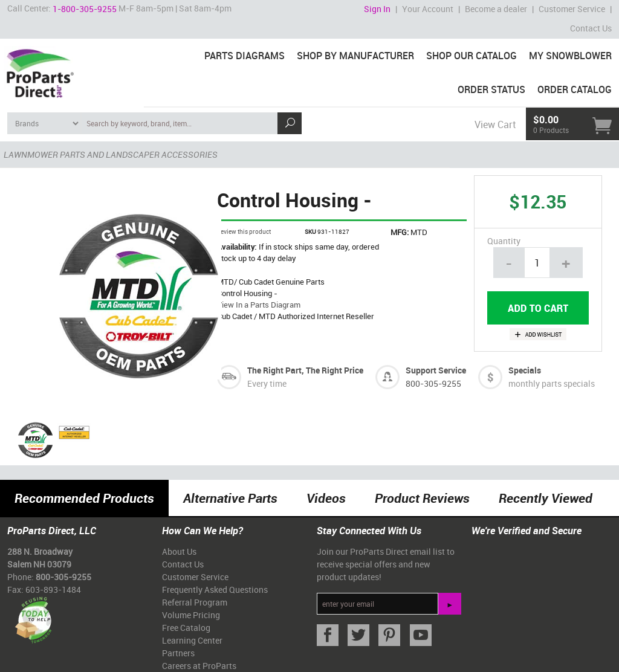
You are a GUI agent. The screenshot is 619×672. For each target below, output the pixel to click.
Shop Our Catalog (472, 56)
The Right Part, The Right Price (305, 370)
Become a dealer (496, 9)
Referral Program (195, 602)
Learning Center (192, 640)
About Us (179, 551)
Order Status (491, 89)
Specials (525, 370)
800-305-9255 (433, 383)
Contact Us (591, 28)
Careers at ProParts (199, 666)
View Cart (495, 124)
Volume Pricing (191, 615)
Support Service (436, 370)
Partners (178, 653)
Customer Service (572, 9)
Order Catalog (575, 89)
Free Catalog (186, 628)
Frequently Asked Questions (215, 590)
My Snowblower (570, 56)
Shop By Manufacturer (355, 56)
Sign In (377, 9)
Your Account (428, 9)
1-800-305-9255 (85, 9)
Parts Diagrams (245, 56)
